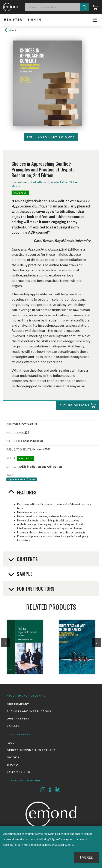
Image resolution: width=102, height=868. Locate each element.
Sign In (34, 20)
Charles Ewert (20, 182)
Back (10, 30)
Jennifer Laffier (59, 182)
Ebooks (13, 757)
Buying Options (78, 405)
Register (13, 20)
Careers (13, 726)
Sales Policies (18, 772)
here (70, 845)
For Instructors (35, 589)
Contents (27, 559)
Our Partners (18, 719)
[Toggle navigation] (95, 20)
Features (26, 492)
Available (20, 193)
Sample (24, 574)
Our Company (18, 704)
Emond (11, 7)
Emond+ (13, 765)
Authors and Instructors (29, 711)
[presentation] (5, 643)
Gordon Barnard (39, 182)
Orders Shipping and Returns (31, 750)
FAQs (11, 743)
